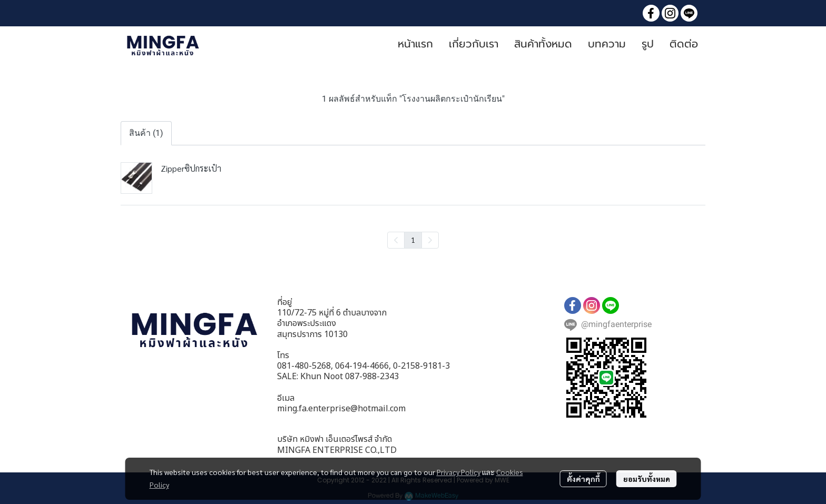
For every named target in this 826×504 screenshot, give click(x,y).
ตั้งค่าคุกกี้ (583, 479)
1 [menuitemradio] (413, 240)
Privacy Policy (459, 472)
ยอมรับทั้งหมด (647, 479)
